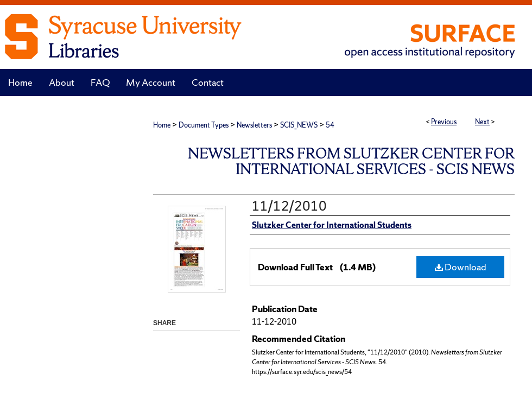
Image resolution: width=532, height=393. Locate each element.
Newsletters (254, 125)
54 (330, 125)
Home (162, 125)
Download (461, 267)
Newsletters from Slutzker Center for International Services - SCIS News (351, 161)
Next (482, 122)
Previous (444, 122)
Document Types (204, 125)
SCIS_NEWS (299, 125)
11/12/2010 (289, 206)
